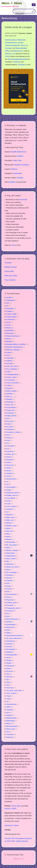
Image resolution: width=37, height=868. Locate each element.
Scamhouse (12, 641)
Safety (10, 633)
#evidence (14, 169)
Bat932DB (11, 331)
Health (10, 468)
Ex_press (11, 427)
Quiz (9, 616)
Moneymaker (12, 542)
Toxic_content (12, 693)
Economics (11, 413)
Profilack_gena (13, 603)
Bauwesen (11, 333)
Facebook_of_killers (14, 432)
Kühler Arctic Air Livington (18, 27)
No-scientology (13, 572)
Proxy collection (10, 280)
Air (8, 306)
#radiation (12, 182)
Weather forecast (11, 267)
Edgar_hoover (12, 416)
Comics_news (12, 377)
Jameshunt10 (12, 479)
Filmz (9, 435)
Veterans (11, 715)
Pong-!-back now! (11, 36)
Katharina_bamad (14, 493)
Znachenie (11, 734)
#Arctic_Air (24, 45)
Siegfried (11, 652)
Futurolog (11, 451)
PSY (9, 614)
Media (10, 528)
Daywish (10, 388)
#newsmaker (18, 173)
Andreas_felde (12, 314)
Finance (10, 438)
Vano (9, 712)
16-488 (10, 298)
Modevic (10, 539)
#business (18, 165)
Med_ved (11, 531)
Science (10, 647)
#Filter (7, 51)
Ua (8, 701)
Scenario (11, 644)
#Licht (7, 56)
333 (9, 303)
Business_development (16, 347)
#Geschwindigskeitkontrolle (17, 59)
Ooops (10, 586)
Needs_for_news (13, 567)
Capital (10, 352)
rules (13, 245)
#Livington (9, 48)
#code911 (20, 156)
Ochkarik (11, 581)
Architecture (12, 320)
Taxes (9, 682)
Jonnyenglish (12, 487)
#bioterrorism (22, 152)
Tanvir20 (10, 677)
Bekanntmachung (14, 336)
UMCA (10, 707)
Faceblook (11, 429)
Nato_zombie (12, 559)
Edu (9, 418)
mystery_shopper (26, 33)
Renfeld (10, 622)
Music (9, 548)
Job (9, 484)
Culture (10, 385)
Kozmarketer (12, 498)
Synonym (11, 671)
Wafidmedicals (12, 718)
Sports (10, 658)
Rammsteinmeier (13, 619)
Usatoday (11, 710)
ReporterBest (12, 625)
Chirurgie (11, 363)
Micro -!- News (12, 3)
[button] (34, 5)
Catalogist (11, 358)
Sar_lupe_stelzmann (15, 638)
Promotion (11, 605)
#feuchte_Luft (10, 54)
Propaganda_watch (14, 608)
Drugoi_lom (11, 410)
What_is (10, 723)
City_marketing (13, 369)
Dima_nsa (11, 405)
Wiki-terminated (13, 726)
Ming (9, 534)
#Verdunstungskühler (12, 45)
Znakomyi (11, 737)
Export (10, 424)
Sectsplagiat (12, 649)
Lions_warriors (13, 506)
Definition (11, 394)
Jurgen (10, 490)
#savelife (13, 152)
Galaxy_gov (12, 454)
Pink (9, 592)
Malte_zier (11, 520)
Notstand (11, 575)
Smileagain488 (13, 655)
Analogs (10, 311)
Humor (10, 476)
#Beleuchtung (18, 51)
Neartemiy (11, 564)
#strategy (20, 178)
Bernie (10, 339)
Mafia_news (12, 517)
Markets (10, 523)
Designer (11, 399)
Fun (9, 449)
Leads (10, 504)
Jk (8, 482)
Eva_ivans (11, 421)
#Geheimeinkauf (11, 40)
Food (9, 440)
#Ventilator (22, 65)
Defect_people (12, 391)
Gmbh (10, 462)
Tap (9, 680)
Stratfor (10, 663)
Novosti (10, 578)
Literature (11, 509)
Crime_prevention (14, 383)
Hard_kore (11, 465)
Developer (11, 402)
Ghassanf (11, 460)
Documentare (12, 407)
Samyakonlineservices (15, 636)
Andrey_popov (12, 317)
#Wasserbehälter (21, 48)
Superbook (11, 666)
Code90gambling (13, 374)
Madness (11, 515)
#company (25, 165)
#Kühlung (17, 62)
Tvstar (10, 699)
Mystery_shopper (13, 550)
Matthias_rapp (12, 526)
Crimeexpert (12, 380)
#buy (20, 160)
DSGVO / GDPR (10, 809)
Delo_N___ (11, 396)
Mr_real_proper (13, 545)
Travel (10, 696)
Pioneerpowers (13, 594)
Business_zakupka (14, 350)
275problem (12, 300)
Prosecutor (11, 611)
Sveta (9, 669)
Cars (9, 355)
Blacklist (10, 341)
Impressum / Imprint (12, 825)
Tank (9, 674)
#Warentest (21, 40)
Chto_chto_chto (13, 366)
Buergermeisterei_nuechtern (17, 344)
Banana (10, 328)
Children (10, 361)
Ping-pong (11, 600)
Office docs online (11, 276)
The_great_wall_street (15, 691)
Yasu (9, 732)
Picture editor (9, 271)
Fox (9, 443)
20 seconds (23, 200)
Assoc (10, 325)
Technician (11, 688)
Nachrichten (12, 553)
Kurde (10, 501)
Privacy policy (16, 806)
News (9, 570)
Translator (8, 263)
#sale (15, 160)
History (10, 471)
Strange (10, 660)
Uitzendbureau (13, 704)
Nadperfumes (12, 556)
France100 (11, 446)
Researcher (11, 627)
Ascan (10, 322)
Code (9, 372)
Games (10, 457)
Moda (9, 537)
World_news (12, 729)
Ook (9, 583)
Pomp (9, 597)
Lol (8, 512)
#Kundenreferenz (11, 43)
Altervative (11, 309)
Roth (9, 630)
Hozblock (11, 473)
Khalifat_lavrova (13, 495)
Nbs (9, 561)
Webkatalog (12, 721)
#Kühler (21, 43)
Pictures (10, 589)
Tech (9, 685)
